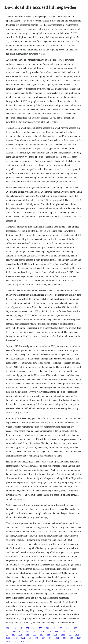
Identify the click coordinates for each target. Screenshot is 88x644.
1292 (50, 631)
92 (7, 635)
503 (7, 631)
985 (64, 638)
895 (13, 635)
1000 (75, 628)
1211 (8, 628)
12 (21, 628)
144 (30, 638)
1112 (68, 628)
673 (76, 631)
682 (70, 635)
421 (21, 631)
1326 (20, 635)
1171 (57, 638)
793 (15, 641)
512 (29, 641)
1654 (42, 631)
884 (47, 628)
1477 (22, 641)
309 (50, 638)
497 (54, 628)
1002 (15, 638)
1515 (63, 635)
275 (27, 628)
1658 (8, 638)
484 (27, 635)
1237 (79, 638)
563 (15, 628)
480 (61, 628)
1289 (8, 641)
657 (43, 638)
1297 (71, 638)
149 (48, 635)
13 (70, 631)
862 (42, 635)
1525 (77, 635)
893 (63, 631)
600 (34, 628)
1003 (34, 631)
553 (41, 628)
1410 (55, 635)
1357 (34, 635)
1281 (23, 638)
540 (14, 631)
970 (27, 631)
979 (37, 638)
